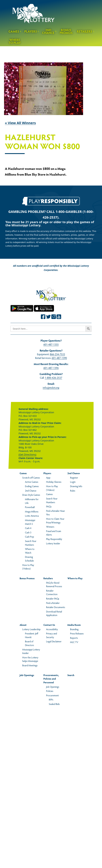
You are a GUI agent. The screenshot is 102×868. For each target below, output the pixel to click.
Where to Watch (30, 551)
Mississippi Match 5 (30, 522)
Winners (50, 527)
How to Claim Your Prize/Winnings (55, 521)
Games (14, 31)
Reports (74, 638)
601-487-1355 (51, 344)
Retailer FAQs (53, 598)
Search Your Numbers (31, 543)
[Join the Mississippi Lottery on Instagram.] (54, 317)
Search (71, 675)
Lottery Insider (53, 543)
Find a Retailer (53, 603)
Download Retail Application (54, 613)
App (48, 478)
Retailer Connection (52, 592)
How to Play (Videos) (28, 567)
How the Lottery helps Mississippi (30, 659)
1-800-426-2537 (53, 378)
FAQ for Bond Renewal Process (54, 584)
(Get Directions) (27, 454)
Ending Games (32, 486)
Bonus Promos (66, 31)
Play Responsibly (54, 539)
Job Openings (27, 675)
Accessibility (52, 629)
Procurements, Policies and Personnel (51, 679)
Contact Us (49, 625)
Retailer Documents (56, 607)
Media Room (74, 625)
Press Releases (77, 633)
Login (73, 482)
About (23, 625)
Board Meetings (30, 665)
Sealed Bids (54, 704)
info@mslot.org (51, 388)
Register (74, 478)
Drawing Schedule (29, 559)
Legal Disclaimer (54, 641)
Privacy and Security (52, 635)
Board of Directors (29, 643)
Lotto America (32, 516)
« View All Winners (20, 123)
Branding (74, 629)
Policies (50, 691)
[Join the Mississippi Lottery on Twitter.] (48, 317)
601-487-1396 (51, 368)
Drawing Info (76, 486)
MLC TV (74, 642)
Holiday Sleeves (54, 482)
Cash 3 (28, 532)
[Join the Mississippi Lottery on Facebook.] (43, 317)
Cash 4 (28, 528)
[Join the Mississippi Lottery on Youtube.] (59, 317)
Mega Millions (32, 511)
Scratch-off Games (31, 478)
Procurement (52, 695)
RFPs (51, 699)
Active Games (32, 482)
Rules (73, 491)
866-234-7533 (57, 354)
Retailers (85, 31)
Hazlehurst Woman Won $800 (42, 142)
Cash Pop (29, 537)
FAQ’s (49, 506)
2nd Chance (48, 31)
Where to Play (15, 41)
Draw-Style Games (31, 495)
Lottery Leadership (31, 629)
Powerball (30, 507)
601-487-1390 (59, 358)
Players (31, 31)
